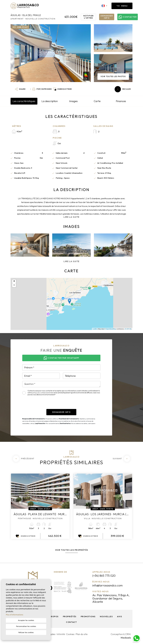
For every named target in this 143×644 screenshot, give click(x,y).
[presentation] (42, 404)
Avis (119, 616)
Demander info (107, 17)
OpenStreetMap (111, 329)
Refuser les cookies (26, 632)
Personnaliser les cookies (26, 626)
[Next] (121, 459)
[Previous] (24, 459)
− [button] (14, 285)
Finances (121, 101)
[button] (20, 89)
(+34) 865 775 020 (104, 576)
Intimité (61, 634)
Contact (71, 622)
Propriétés (70, 616)
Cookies (70, 634)
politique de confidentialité (41, 393)
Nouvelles (106, 616)
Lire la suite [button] (71, 261)
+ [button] (14, 281)
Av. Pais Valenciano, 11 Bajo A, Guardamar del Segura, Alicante (111, 598)
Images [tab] (73, 101)
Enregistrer (26, 536)
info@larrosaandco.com (107, 585)
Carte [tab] (97, 101)
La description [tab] (50, 101)
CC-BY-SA (128, 329)
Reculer (123, 89)
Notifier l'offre (88, 17)
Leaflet (95, 329)
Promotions (88, 616)
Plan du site (82, 634)
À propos (53, 616)
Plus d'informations (15, 615)
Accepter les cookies (26, 620)
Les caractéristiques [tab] (24, 101)
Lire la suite (71, 217)
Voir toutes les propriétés (72, 550)
